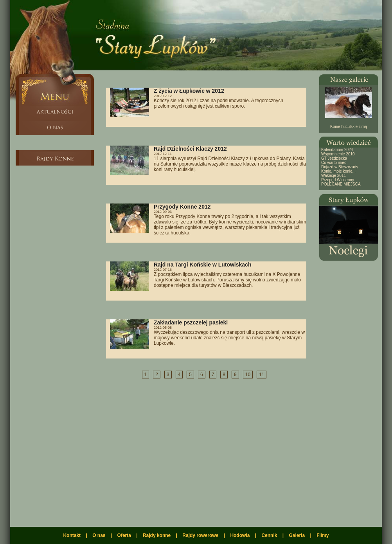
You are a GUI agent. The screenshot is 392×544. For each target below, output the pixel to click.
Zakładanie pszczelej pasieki (191, 322)
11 (262, 375)
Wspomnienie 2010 (338, 154)
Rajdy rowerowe (200, 535)
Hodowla (240, 535)
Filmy (323, 535)
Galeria (297, 535)
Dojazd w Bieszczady (340, 167)
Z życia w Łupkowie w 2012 (189, 91)
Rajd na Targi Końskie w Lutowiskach (202, 265)
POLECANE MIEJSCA (341, 184)
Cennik (269, 535)
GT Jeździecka (334, 158)
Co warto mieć (334, 163)
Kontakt (72, 535)
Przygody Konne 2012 (182, 207)
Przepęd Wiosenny (338, 180)
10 (248, 375)
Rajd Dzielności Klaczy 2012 (190, 149)
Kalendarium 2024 (337, 150)
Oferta (124, 535)
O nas (99, 535)
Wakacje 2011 (334, 176)
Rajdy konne (157, 535)
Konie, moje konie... (338, 171)
